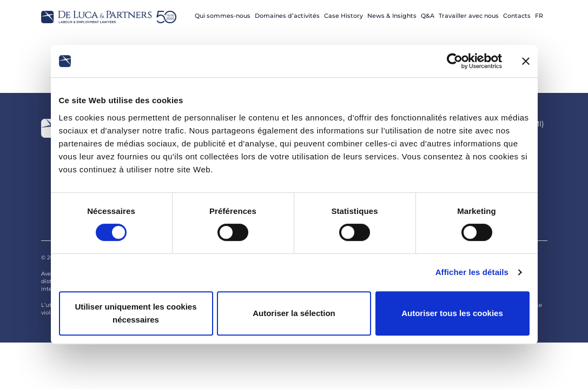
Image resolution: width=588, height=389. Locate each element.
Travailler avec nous (469, 16)
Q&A (428, 16)
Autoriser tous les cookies (452, 313)
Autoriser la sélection (294, 313)
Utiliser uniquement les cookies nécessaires (136, 313)
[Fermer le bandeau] (526, 61)
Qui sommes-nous (223, 16)
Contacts (517, 16)
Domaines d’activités (287, 16)
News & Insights (392, 16)
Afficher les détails (472, 272)
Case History (343, 16)
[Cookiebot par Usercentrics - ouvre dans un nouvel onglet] (455, 61)
